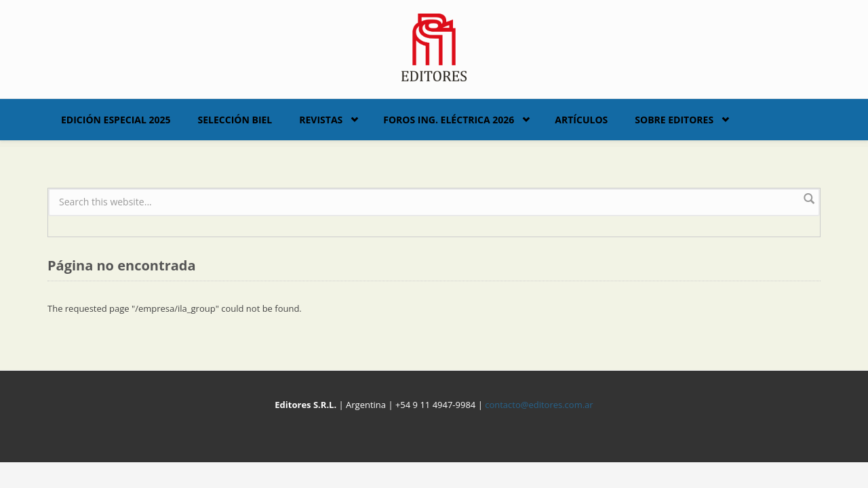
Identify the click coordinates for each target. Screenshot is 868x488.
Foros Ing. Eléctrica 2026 (449, 120)
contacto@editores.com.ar (539, 405)
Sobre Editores (674, 120)
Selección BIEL (235, 120)
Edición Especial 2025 (116, 120)
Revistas (321, 120)
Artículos (581, 120)
